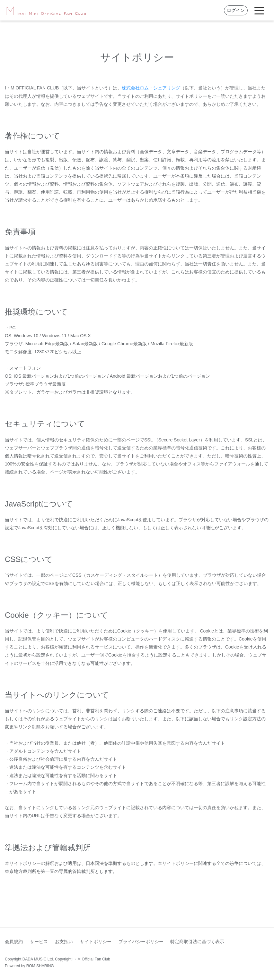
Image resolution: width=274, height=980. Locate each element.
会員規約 (14, 942)
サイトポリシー (96, 942)
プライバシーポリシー (141, 942)
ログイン (236, 10)
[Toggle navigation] (259, 10)
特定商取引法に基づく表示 (197, 942)
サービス (39, 942)
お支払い (64, 942)
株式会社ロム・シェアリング (151, 88)
